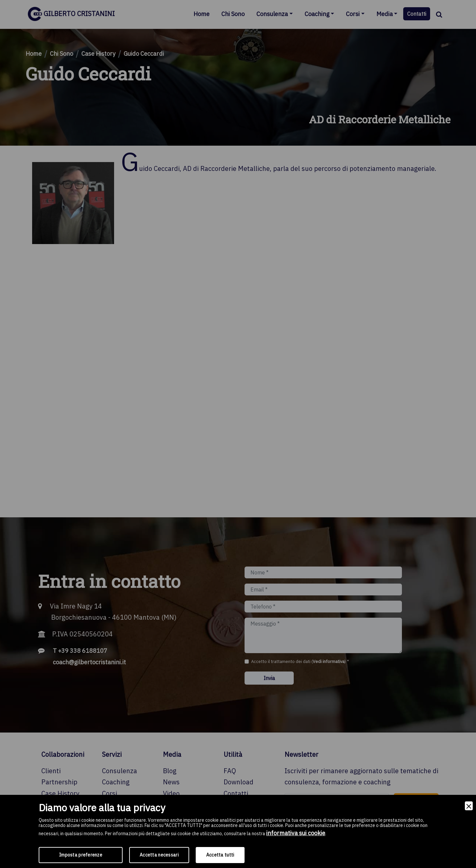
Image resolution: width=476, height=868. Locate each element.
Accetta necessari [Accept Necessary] (159, 855)
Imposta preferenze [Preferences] (81, 855)
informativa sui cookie (296, 833)
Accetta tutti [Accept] (220, 855)
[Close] (469, 806)
